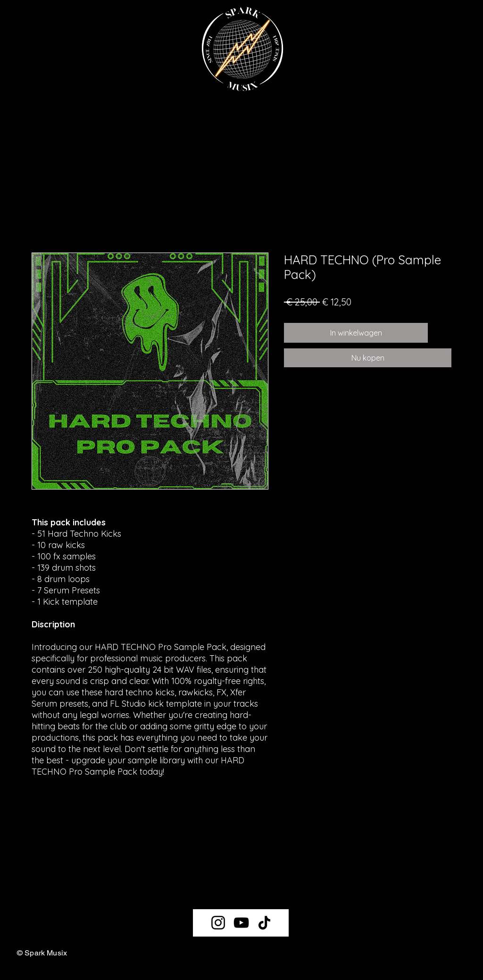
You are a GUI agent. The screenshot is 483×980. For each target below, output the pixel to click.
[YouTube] (241, 923)
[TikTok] (264, 923)
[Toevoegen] (441, 333)
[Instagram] (218, 923)
